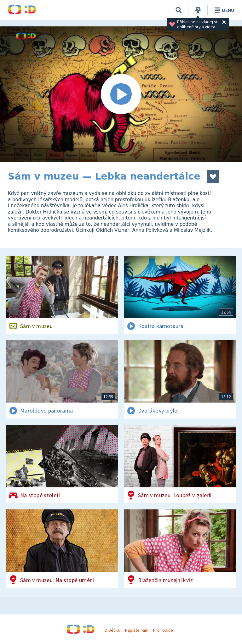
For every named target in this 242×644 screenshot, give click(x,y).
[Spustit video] (121, 94)
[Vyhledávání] (179, 10)
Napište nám (137, 630)
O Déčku (112, 630)
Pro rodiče (163, 630)
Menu (223, 10)
